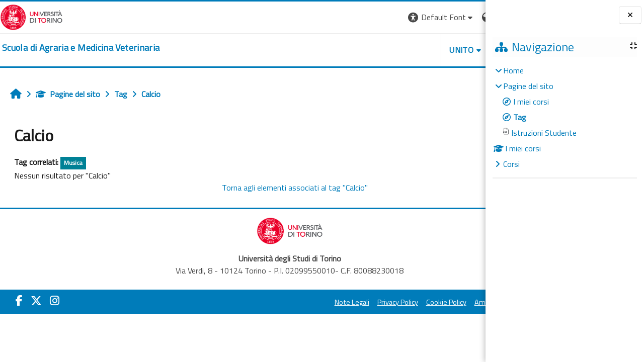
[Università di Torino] (31, 16)
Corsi (511, 164)
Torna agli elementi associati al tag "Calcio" (248, 188)
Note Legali (258, 302)
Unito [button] (368, 50)
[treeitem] (565, 117)
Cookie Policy (352, 302)
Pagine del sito (68, 94)
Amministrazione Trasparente (427, 302)
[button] (347, 17)
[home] (81, 48)
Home (513, 70)
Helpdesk (425, 50)
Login (468, 17)
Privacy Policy (304, 302)
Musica (73, 163)
